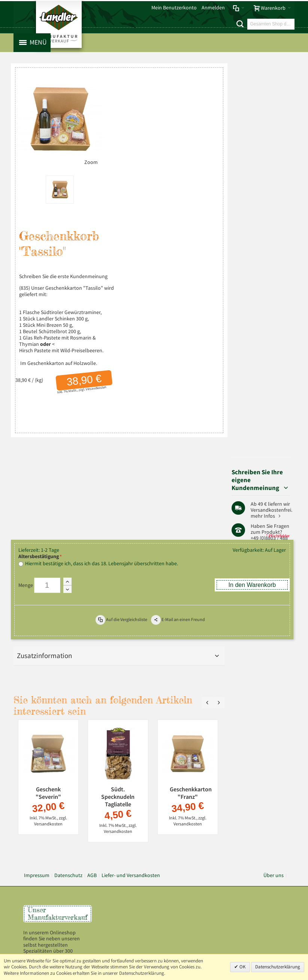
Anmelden (213, 8)
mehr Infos (268, 148)
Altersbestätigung (39, 418)
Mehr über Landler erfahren (58, 847)
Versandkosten (93, 384)
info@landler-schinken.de (257, 815)
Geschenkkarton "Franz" (191, 655)
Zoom (87, 158)
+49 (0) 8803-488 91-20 (259, 791)
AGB (92, 737)
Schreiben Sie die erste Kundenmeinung (63, 272)
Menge (26, 447)
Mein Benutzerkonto (174, 8)
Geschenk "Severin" (48, 655)
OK (242, 967)
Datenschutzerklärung (278, 967)
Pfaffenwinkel (271, 205)
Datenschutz (68, 737)
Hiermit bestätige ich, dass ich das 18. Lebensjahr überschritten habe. (102, 425)
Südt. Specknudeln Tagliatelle (118, 658)
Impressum (37, 737)
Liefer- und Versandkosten (131, 737)
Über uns (274, 737)
